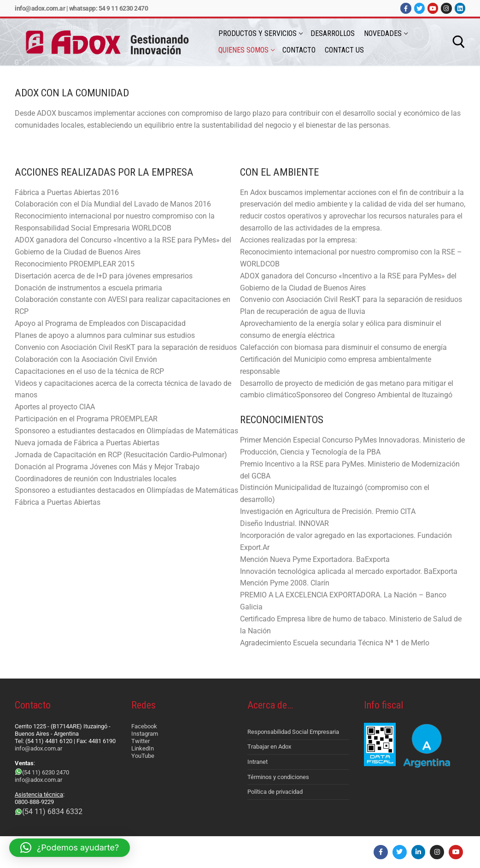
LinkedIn (143, 748)
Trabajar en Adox (269, 747)
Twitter (140, 741)
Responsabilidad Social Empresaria (293, 732)
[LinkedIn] (460, 8)
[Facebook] (406, 8)
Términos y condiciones (278, 777)
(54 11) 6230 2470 (46, 772)
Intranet (258, 762)
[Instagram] (446, 8)
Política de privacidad (275, 792)
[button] (70, 848)
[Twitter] (419, 8)
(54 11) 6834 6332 (52, 812)
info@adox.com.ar (40, 8)
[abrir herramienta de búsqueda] (459, 42)
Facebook (144, 726)
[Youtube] (433, 8)
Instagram (145, 734)
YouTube (143, 756)
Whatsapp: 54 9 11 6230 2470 (109, 8)
